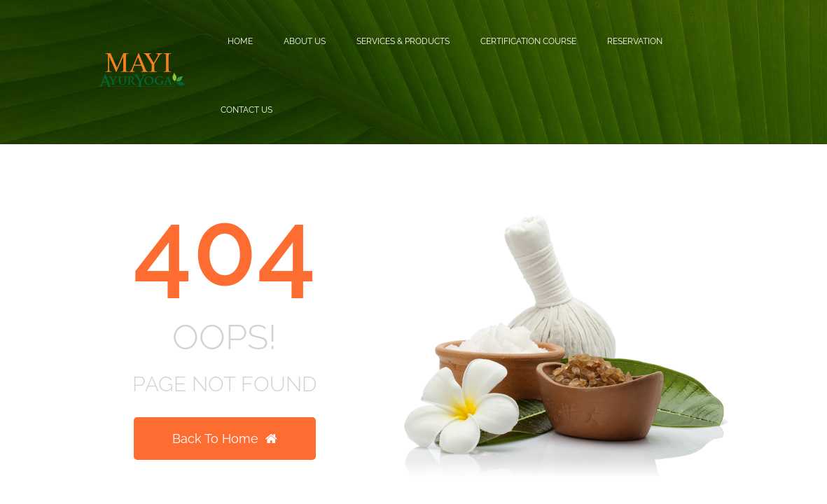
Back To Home (225, 439)
